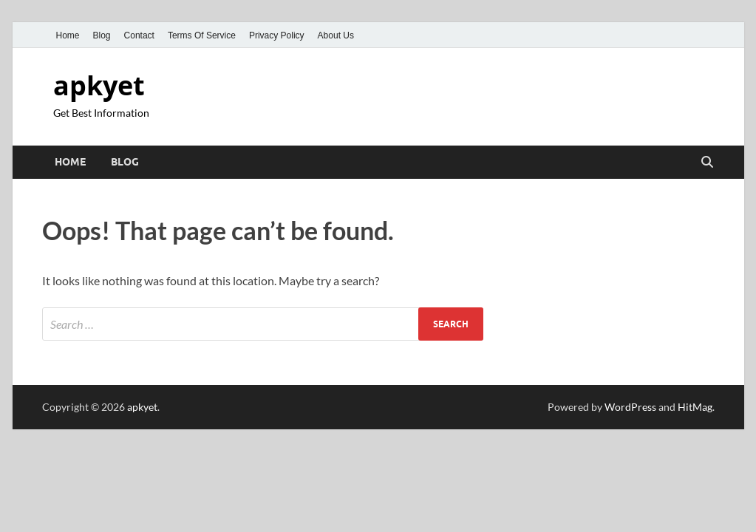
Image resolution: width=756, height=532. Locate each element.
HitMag (695, 407)
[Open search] (707, 163)
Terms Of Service (202, 35)
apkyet (99, 85)
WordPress (630, 407)
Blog (102, 35)
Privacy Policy (277, 35)
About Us (336, 35)
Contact (139, 35)
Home (68, 35)
